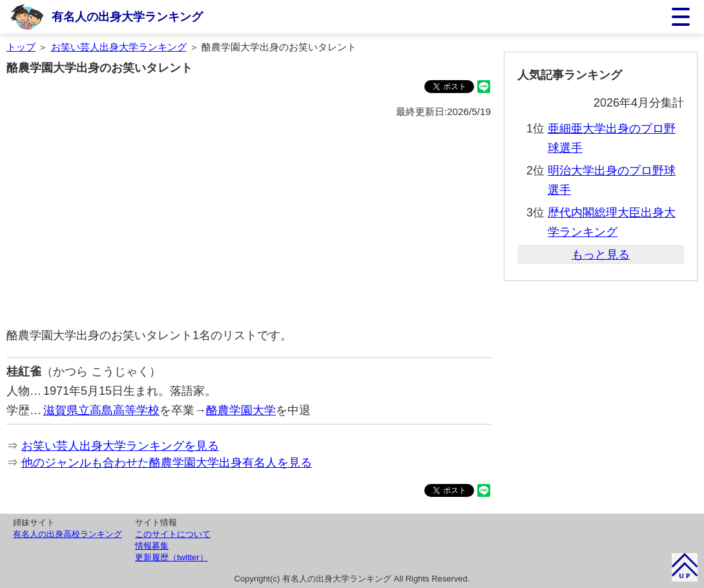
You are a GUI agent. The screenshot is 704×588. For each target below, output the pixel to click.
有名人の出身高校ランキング (67, 534)
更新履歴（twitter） (171, 557)
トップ (21, 47)
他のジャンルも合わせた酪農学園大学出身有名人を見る (167, 463)
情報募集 (152, 546)
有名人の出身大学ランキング (127, 17)
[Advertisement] (249, 224)
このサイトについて (173, 534)
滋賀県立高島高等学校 (101, 410)
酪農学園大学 (241, 410)
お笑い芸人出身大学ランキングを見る (120, 446)
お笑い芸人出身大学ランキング (119, 47)
